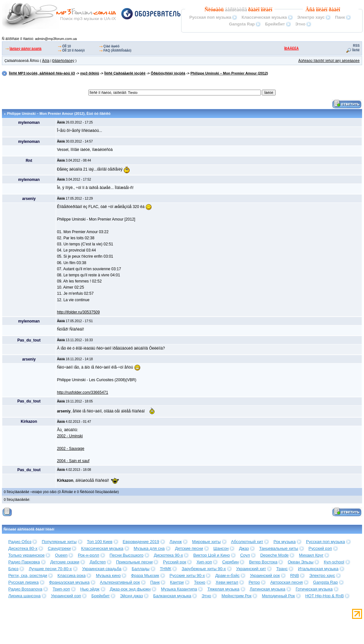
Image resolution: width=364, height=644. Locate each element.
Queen (61, 555)
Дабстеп (98, 562)
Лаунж (176, 542)
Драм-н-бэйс (227, 575)
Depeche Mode (274, 555)
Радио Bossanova (25, 589)
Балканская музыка (172, 596)
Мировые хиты (207, 542)
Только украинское (27, 555)
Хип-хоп (204, 562)
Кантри (177, 582)
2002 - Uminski (70, 436)
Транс (282, 569)
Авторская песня (286, 582)
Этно (300, 24)
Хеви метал (227, 582)
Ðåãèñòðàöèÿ (63, 61)
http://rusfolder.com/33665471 (83, 392)
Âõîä (46, 61)
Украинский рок (265, 575)
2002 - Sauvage (71, 449)
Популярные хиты (59, 542)
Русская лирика (24, 582)
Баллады (141, 569)
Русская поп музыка (210, 17)
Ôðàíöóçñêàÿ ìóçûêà (168, 73)
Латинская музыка (268, 589)
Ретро (254, 582)
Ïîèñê (356, 50)
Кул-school (334, 562)
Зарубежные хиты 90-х (204, 569)
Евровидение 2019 (141, 542)
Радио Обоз (20, 542)
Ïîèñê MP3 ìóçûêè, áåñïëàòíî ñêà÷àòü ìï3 (42, 73)
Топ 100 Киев (100, 542)
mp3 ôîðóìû (90, 73)
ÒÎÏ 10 (67, 46)
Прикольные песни (134, 562)
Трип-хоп (61, 589)
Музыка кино (108, 575)
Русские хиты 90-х (187, 575)
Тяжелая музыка (223, 589)
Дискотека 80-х (23, 548)
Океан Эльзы (300, 562)
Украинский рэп (66, 596)
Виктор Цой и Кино (211, 555)
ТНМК (166, 569)
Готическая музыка (314, 589)
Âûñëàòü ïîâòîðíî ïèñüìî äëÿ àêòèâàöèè (329, 61)
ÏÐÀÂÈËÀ (292, 49)
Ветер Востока (263, 562)
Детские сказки (65, 562)
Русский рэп (320, 548)
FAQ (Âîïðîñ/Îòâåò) (118, 50)
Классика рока (71, 575)
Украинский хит (251, 569)
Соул (245, 555)
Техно (200, 582)
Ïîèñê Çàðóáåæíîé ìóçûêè (125, 73)
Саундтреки (59, 548)
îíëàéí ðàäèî (328, 10)
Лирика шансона (25, 596)
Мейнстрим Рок (236, 596)
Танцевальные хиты (279, 548)
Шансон (221, 548)
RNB (295, 575)
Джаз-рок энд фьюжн (130, 589)
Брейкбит (275, 24)
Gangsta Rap (242, 24)
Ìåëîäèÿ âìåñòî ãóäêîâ (26, 49)
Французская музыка (69, 582)
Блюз (14, 569)
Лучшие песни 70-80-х (50, 569)
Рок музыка (285, 542)
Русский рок (174, 562)
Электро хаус (311, 17)
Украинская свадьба (102, 569)
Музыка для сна (149, 548)
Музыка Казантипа (179, 589)
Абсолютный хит (247, 542)
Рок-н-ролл (88, 555)
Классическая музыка (264, 17)
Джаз (244, 548)
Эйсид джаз (131, 596)
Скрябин (230, 562)
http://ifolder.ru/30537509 (79, 312)
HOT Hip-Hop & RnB (325, 596)
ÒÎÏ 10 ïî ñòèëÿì (74, 50)
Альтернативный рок (120, 582)
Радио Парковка (24, 562)
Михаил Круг (311, 555)
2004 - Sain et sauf (73, 461)
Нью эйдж (90, 589)
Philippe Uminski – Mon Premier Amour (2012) (229, 73)
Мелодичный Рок (278, 596)
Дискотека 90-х (168, 555)
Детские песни (189, 548)
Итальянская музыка (318, 569)
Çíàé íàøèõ (112, 46)
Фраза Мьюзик (145, 575)
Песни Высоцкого (127, 555)
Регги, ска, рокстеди (28, 575)
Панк (340, 17)
